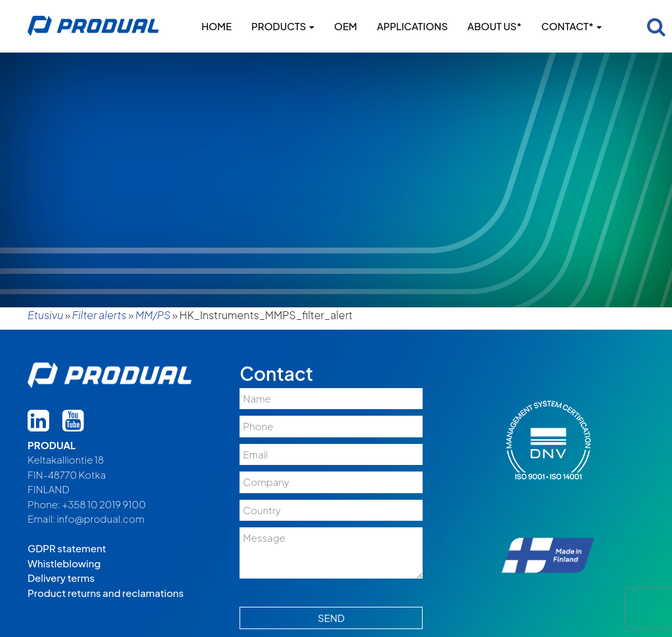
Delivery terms (61, 578)
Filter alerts (99, 315)
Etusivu (45, 315)
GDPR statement (67, 548)
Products (283, 26)
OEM (346, 26)
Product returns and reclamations (106, 593)
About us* (494, 26)
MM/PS (153, 315)
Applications (412, 26)
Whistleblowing (64, 563)
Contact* (572, 26)
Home (217, 26)
